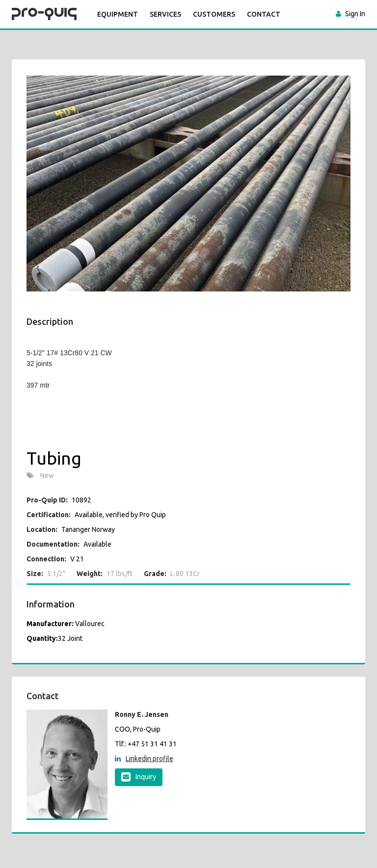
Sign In (355, 14)
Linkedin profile (144, 759)
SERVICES (165, 14)
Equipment (118, 14)
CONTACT (264, 14)
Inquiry (139, 777)
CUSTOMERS (214, 14)
